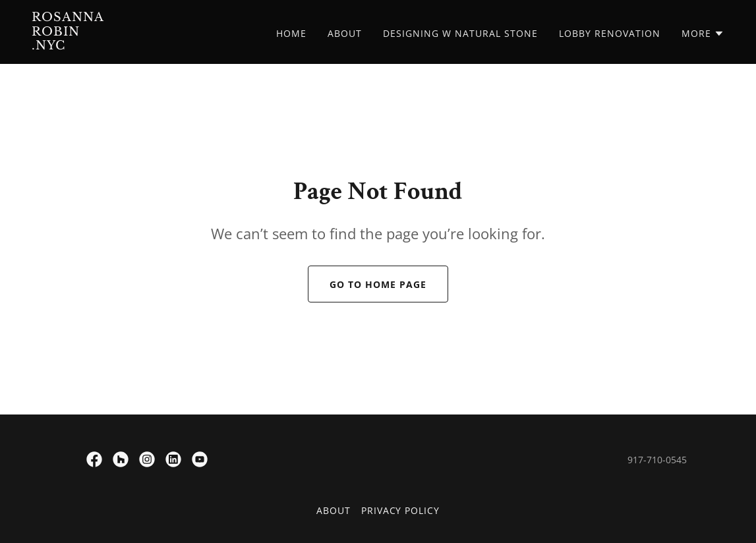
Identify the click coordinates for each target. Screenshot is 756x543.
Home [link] (291, 33)
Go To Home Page (378, 284)
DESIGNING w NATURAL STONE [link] (460, 33)
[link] (153, 45)
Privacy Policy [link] (401, 510)
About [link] (345, 33)
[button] (703, 34)
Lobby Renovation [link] (610, 33)
